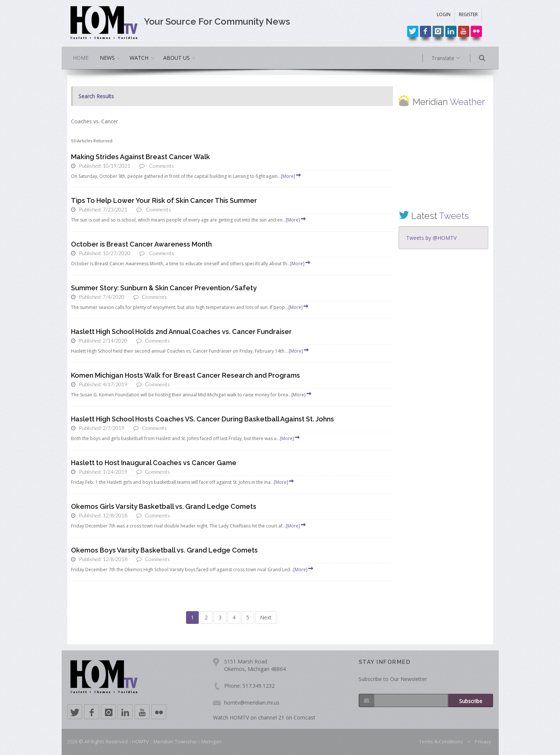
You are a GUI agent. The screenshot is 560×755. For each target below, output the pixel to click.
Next (266, 617)
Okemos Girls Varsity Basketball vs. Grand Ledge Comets (164, 506)
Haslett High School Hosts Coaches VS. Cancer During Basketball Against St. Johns (202, 419)
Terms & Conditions (441, 742)
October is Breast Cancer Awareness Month (141, 244)
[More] (291, 176)
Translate (455, 58)
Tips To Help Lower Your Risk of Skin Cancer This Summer (164, 200)
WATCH (139, 58)
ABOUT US (177, 58)
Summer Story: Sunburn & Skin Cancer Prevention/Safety (164, 288)
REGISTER (468, 14)
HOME (81, 58)
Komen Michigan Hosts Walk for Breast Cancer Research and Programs (185, 375)
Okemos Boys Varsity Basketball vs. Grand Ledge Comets (164, 550)
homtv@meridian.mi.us (252, 703)
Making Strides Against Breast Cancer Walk (140, 157)
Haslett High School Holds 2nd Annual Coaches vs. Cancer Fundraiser (181, 332)
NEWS (107, 58)
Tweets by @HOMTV (431, 238)
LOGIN (444, 14)
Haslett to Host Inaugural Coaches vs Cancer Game (154, 463)
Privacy (483, 742)
